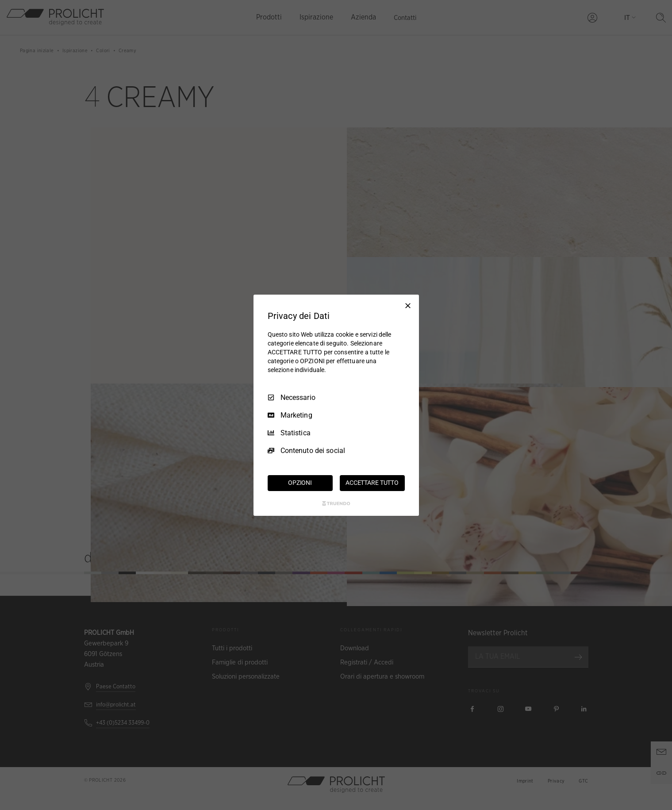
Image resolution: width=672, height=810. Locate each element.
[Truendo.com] (336, 503)
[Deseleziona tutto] (408, 305)
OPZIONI (300, 483)
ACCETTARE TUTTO (372, 483)
